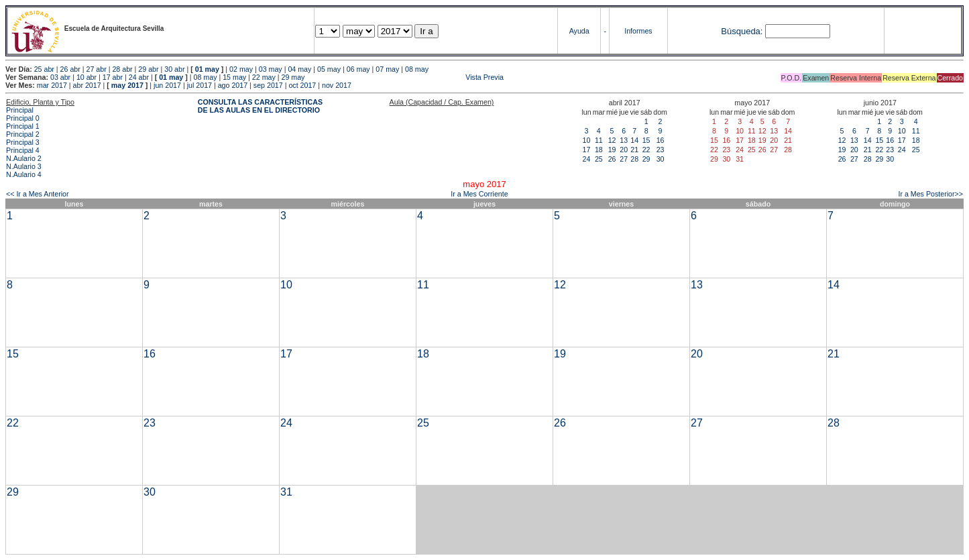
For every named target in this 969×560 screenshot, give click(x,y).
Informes (638, 31)
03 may (271, 69)
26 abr (70, 69)
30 (661, 159)
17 (587, 150)
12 (612, 140)
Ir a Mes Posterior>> (930, 194)
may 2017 (127, 85)
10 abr (87, 77)
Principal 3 (23, 142)
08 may (417, 69)
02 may (241, 69)
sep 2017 (268, 85)
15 (646, 140)
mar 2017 (52, 85)
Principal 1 (23, 126)
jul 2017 (199, 85)
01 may (207, 69)
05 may (329, 69)
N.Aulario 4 (24, 174)
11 (599, 140)
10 (587, 140)
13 (624, 140)
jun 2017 (167, 85)
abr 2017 (87, 85)
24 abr (139, 77)
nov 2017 (337, 85)
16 (661, 140)
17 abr (113, 77)
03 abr (60, 77)
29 (646, 159)
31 (286, 492)
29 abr (148, 69)
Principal (20, 110)
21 (634, 150)
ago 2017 (233, 85)
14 (634, 140)
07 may (387, 69)
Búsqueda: (742, 31)
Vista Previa (405, 77)
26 (612, 159)
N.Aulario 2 (24, 158)
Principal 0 (23, 118)
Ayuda (579, 31)
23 (661, 150)
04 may (299, 69)
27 (624, 159)
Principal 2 (23, 134)
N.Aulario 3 (24, 166)
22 (646, 150)
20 (624, 150)
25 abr (44, 69)
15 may (234, 77)
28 (634, 159)
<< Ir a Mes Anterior (38, 194)
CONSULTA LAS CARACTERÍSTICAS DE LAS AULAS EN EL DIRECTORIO (260, 106)
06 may (358, 69)
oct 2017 (302, 85)
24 (587, 159)
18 (599, 150)
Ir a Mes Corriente (479, 194)
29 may (293, 77)
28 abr (122, 69)
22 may (264, 77)
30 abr (174, 69)
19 (612, 150)
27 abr (97, 69)
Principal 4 (23, 150)
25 (599, 159)
